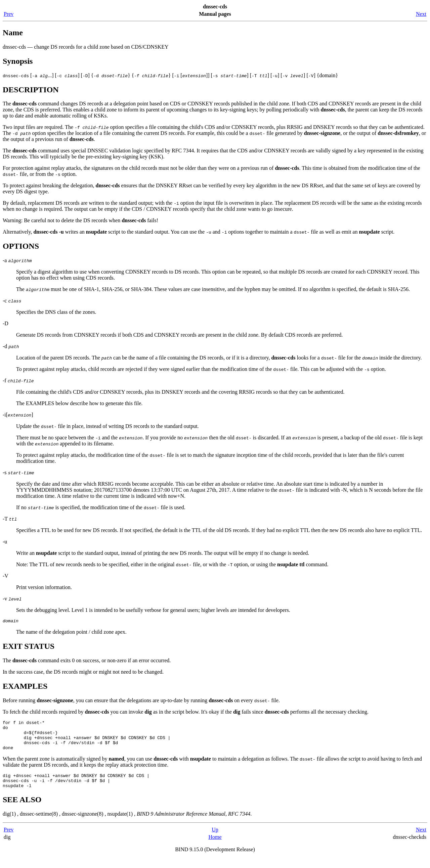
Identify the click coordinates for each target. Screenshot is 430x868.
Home (215, 847)
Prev (9, 14)
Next (421, 14)
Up (215, 840)
